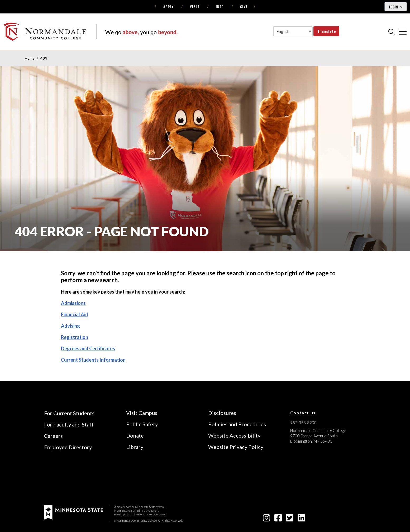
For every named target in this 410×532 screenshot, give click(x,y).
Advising (70, 326)
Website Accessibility (234, 435)
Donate (135, 435)
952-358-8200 (303, 423)
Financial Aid (75, 314)
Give (244, 7)
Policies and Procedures (237, 424)
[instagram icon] (266, 519)
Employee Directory (68, 447)
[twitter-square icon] (290, 519)
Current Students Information (93, 360)
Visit (195, 7)
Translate (326, 31)
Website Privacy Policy (236, 447)
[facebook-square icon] (278, 519)
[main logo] (90, 32)
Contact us (303, 413)
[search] (392, 32)
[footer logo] (73, 512)
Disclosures (222, 413)
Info (220, 7)
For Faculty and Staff (69, 424)
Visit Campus (142, 413)
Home (30, 58)
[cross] (403, 32)
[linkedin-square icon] (301, 519)
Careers (53, 436)
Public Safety (142, 424)
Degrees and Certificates (88, 348)
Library (135, 447)
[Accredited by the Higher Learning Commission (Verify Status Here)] (310, 478)
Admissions (73, 303)
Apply (169, 7)
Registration (75, 337)
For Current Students (69, 413)
